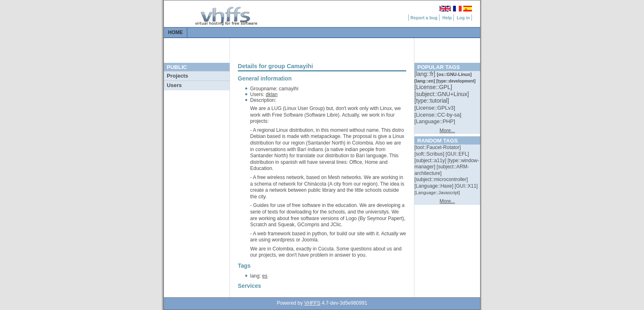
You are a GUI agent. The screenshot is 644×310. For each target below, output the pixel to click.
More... (447, 131)
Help (447, 18)
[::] (425, 74)
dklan (272, 94)
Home (175, 32)
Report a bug (424, 18)
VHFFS (312, 303)
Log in (463, 18)
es (265, 276)
